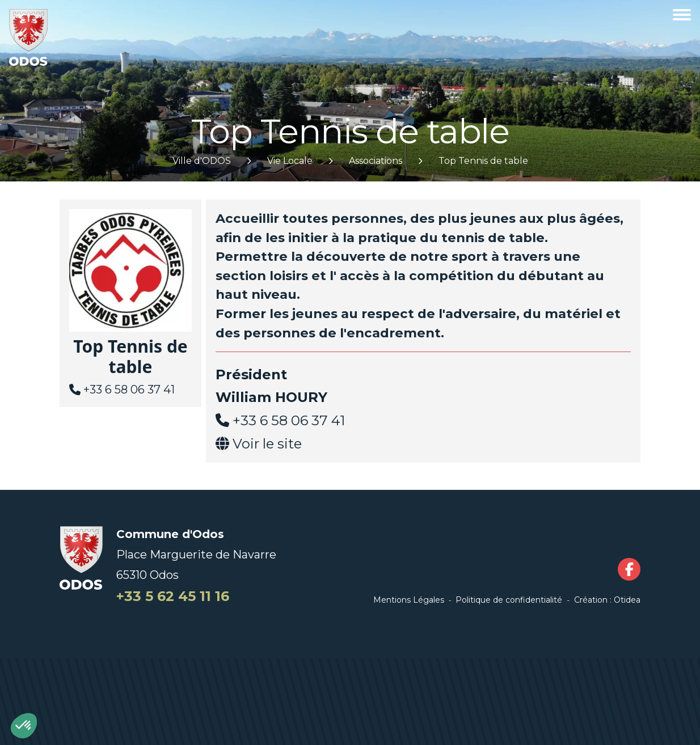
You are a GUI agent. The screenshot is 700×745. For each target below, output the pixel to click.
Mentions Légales (409, 600)
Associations (376, 161)
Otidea (627, 600)
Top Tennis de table (483, 161)
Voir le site (267, 444)
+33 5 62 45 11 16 (173, 596)
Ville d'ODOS (202, 161)
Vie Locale (290, 161)
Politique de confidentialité (509, 600)
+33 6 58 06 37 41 (129, 390)
